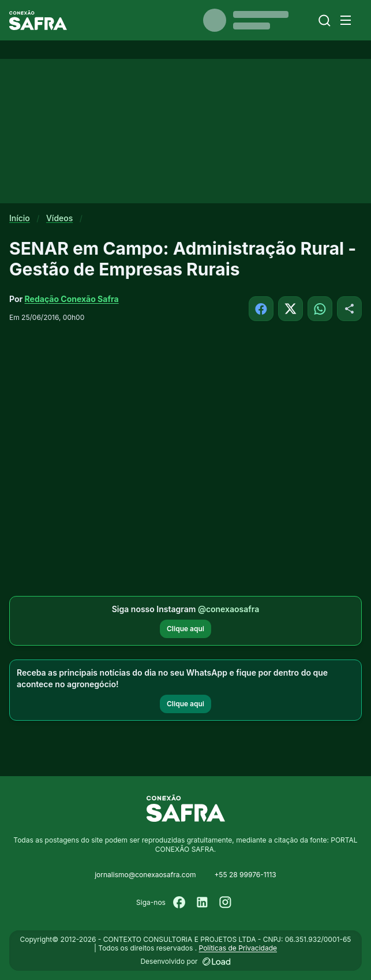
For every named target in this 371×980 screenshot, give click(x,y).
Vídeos (59, 218)
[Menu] (346, 20)
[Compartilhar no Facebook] (261, 309)
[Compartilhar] (349, 309)
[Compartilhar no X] (291, 309)
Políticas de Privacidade (238, 948)
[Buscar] (325, 21)
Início (20, 218)
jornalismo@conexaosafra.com (145, 875)
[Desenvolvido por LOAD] (217, 962)
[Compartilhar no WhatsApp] (320, 309)
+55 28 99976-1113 (245, 875)
